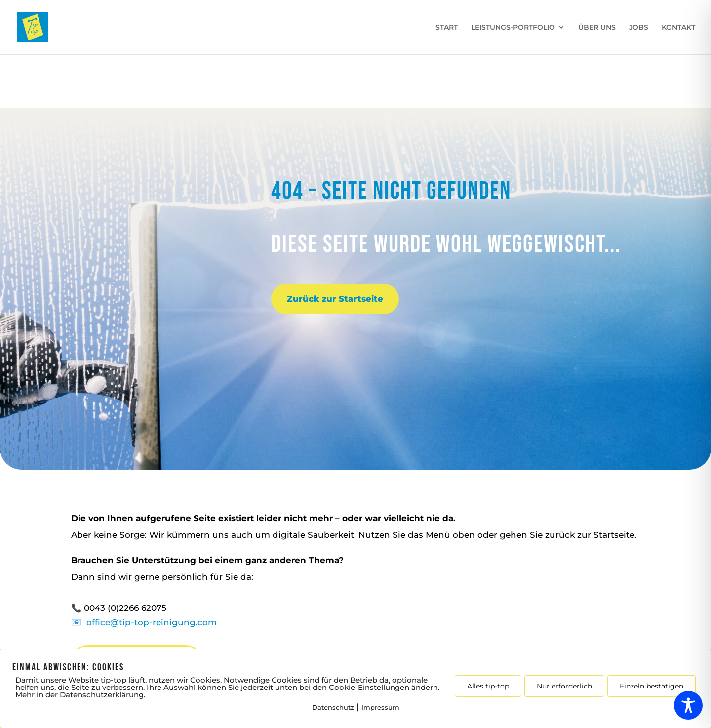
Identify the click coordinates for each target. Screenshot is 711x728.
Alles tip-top (488, 686)
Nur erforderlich (564, 686)
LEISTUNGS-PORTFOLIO (513, 28)
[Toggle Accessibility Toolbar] (688, 705)
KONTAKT (678, 28)
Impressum (380, 707)
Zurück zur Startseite (335, 299)
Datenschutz (333, 707)
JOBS (639, 28)
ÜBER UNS (597, 28)
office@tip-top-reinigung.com (152, 622)
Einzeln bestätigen (652, 686)
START (447, 28)
